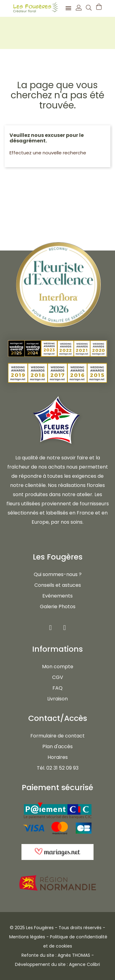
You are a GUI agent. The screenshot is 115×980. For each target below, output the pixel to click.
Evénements (57, 596)
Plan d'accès (57, 746)
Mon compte (58, 667)
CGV (58, 677)
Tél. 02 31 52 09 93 (58, 768)
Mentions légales (27, 937)
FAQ (57, 688)
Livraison (57, 699)
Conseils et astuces (58, 585)
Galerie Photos (58, 607)
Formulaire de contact (57, 736)
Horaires (58, 757)
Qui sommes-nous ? (58, 574)
